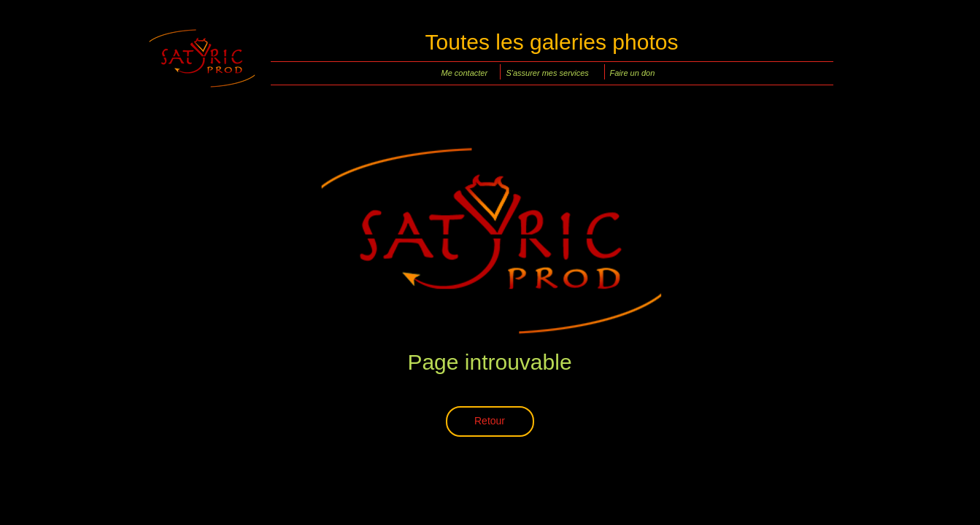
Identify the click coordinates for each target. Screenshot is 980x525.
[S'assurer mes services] (551, 73)
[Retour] (490, 421)
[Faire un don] (636, 73)
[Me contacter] (467, 73)
